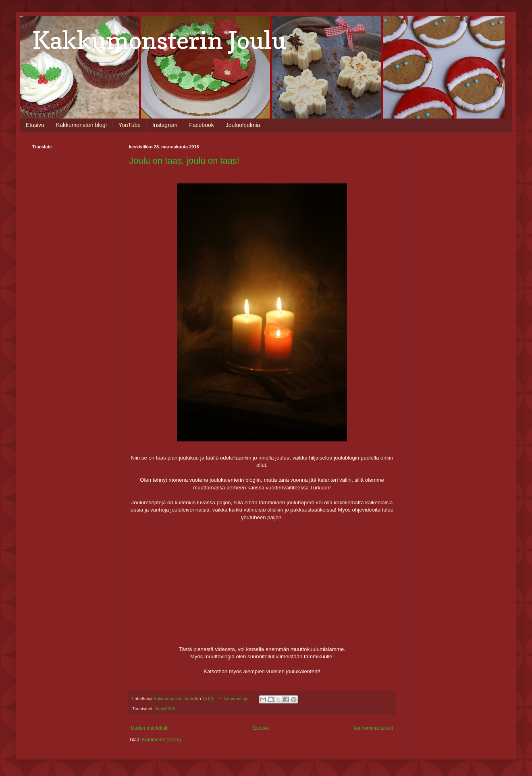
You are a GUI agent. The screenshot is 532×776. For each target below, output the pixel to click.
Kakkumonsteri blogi (81, 125)
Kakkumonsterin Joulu (159, 40)
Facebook (201, 125)
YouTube (130, 125)
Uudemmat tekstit (150, 728)
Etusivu (35, 125)
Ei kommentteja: (235, 699)
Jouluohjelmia (243, 125)
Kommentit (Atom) (161, 740)
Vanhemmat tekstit (373, 728)
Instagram (165, 125)
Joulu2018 (165, 709)
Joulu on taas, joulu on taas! (184, 161)
